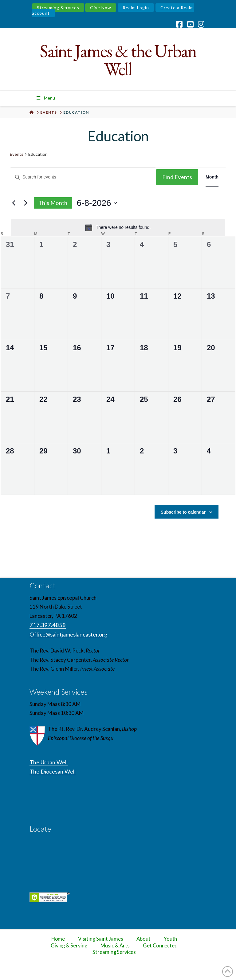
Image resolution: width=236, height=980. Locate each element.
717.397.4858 (48, 625)
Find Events (177, 177)
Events (17, 154)
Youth (171, 939)
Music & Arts (115, 946)
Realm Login (136, 8)
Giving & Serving (69, 946)
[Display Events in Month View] (212, 177)
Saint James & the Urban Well (118, 60)
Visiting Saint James (100, 939)
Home (58, 939)
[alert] (118, 228)
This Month (53, 203)
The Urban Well (49, 762)
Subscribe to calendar (183, 512)
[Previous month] (14, 203)
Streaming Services (58, 8)
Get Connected (160, 946)
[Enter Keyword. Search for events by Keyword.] (83, 177)
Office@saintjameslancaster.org (68, 634)
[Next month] (26, 203)
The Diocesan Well (53, 771)
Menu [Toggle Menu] (45, 98)
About (144, 939)
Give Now (101, 8)
